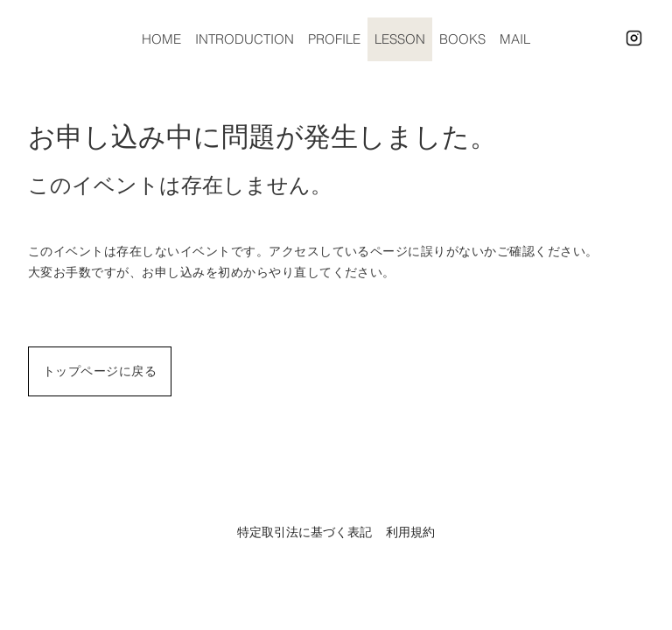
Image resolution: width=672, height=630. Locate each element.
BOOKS (462, 39)
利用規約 (410, 532)
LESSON (400, 39)
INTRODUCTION (245, 39)
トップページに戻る (100, 371)
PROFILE (334, 39)
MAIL (515, 39)
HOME (161, 39)
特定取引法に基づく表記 (304, 532)
